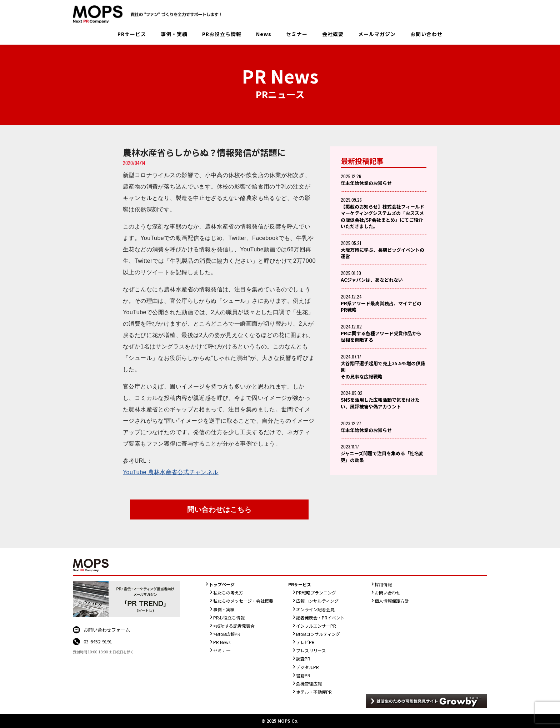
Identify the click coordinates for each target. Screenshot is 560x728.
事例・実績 (174, 34)
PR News (222, 642)
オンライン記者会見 (315, 609)
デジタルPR (307, 667)
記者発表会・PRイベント (320, 617)
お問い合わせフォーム (107, 630)
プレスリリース (311, 650)
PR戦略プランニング (316, 593)
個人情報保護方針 (392, 601)
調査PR (303, 659)
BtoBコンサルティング (318, 634)
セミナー (297, 34)
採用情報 (383, 584)
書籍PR (303, 675)
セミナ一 (222, 650)
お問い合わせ (426, 34)
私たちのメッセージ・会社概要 (243, 601)
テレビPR (305, 642)
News (264, 34)
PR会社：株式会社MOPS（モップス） (150, 14)
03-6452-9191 (98, 641)
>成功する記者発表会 (234, 626)
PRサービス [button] (132, 34)
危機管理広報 (309, 684)
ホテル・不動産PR (314, 692)
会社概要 (333, 34)
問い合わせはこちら (219, 509)
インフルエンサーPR (316, 626)
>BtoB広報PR (227, 634)
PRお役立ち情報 (222, 34)
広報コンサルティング (317, 601)
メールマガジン (377, 34)
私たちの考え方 (228, 593)
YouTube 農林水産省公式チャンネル (171, 472)
